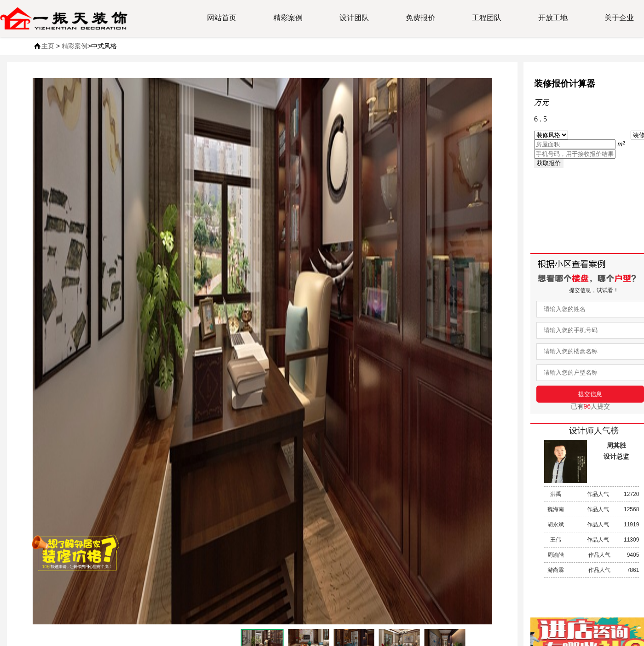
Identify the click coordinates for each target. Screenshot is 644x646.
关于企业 (619, 18)
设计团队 (354, 18)
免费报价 (420, 18)
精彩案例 (288, 18)
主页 (48, 46)
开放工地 (553, 18)
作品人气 (592, 494)
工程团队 (487, 18)
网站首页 (222, 18)
